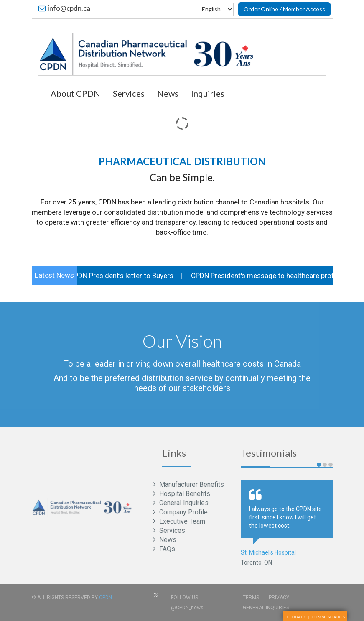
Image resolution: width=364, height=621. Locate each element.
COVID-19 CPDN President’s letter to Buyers (105, 276)
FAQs (166, 549)
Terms (251, 598)
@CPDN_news (187, 608)
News (168, 93)
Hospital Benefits (184, 494)
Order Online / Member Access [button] (284, 9)
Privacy (279, 598)
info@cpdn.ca (64, 8)
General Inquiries (183, 503)
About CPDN (75, 93)
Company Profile (183, 512)
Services (129, 93)
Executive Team (181, 521)
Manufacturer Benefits (191, 484)
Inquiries (208, 93)
